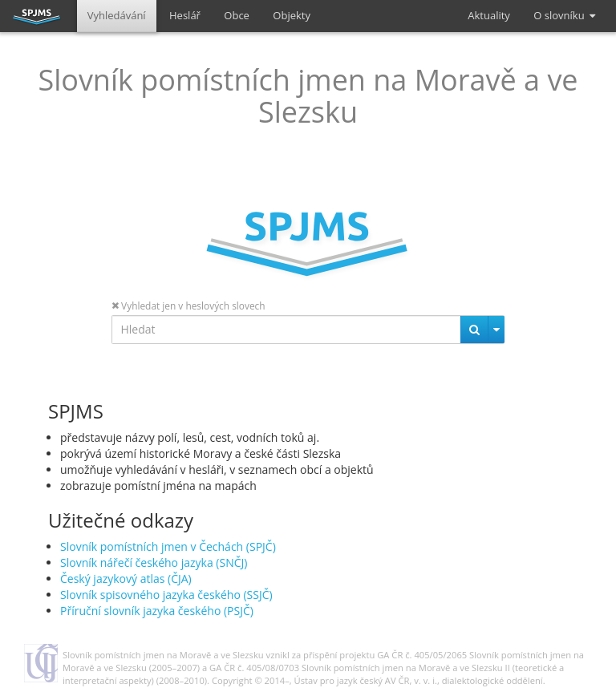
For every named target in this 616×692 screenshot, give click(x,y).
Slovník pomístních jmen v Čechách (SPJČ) (168, 546)
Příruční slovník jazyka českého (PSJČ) (157, 611)
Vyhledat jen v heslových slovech (188, 306)
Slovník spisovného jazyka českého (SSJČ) (166, 595)
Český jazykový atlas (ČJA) (126, 579)
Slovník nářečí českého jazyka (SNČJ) (154, 563)
